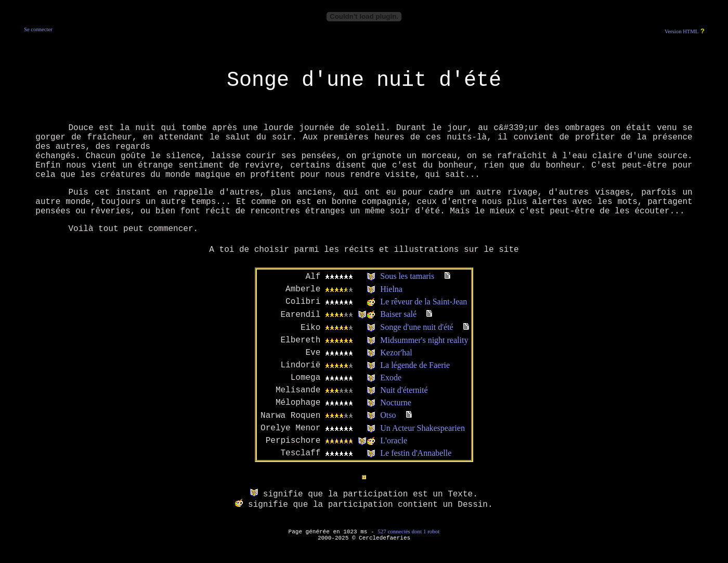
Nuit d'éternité (404, 390)
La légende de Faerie (415, 365)
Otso (388, 415)
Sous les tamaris (407, 276)
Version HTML (681, 31)
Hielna (391, 289)
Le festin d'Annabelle (416, 453)
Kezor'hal (396, 353)
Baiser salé (398, 314)
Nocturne (396, 402)
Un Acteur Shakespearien (422, 428)
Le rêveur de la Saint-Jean (424, 302)
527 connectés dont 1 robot (408, 531)
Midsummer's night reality (424, 340)
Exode (391, 378)
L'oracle (394, 440)
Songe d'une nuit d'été (417, 327)
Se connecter (38, 29)
